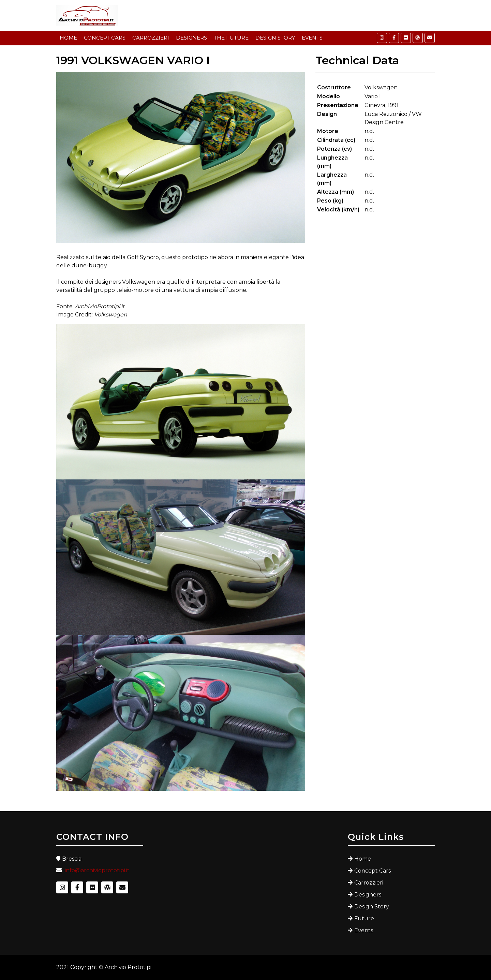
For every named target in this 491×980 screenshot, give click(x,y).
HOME (68, 38)
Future (364, 918)
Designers (368, 895)
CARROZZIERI (151, 38)
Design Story (372, 907)
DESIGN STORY (275, 38)
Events (364, 930)
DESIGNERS (191, 38)
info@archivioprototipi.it (97, 870)
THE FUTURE (231, 38)
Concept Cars (373, 871)
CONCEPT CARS (105, 38)
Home (363, 859)
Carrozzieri (369, 883)
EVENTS (312, 38)
